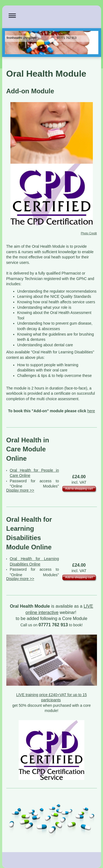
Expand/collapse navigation (52, 15)
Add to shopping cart (79, 489)
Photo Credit (89, 233)
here (91, 411)
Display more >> (20, 490)
